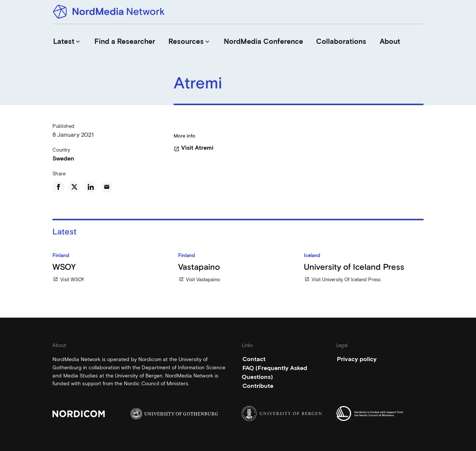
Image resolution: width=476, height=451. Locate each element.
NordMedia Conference (263, 41)
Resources (190, 41)
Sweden (63, 158)
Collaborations (341, 41)
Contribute (258, 386)
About (390, 41)
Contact (254, 359)
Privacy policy (357, 359)
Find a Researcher (125, 41)
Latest (67, 41)
